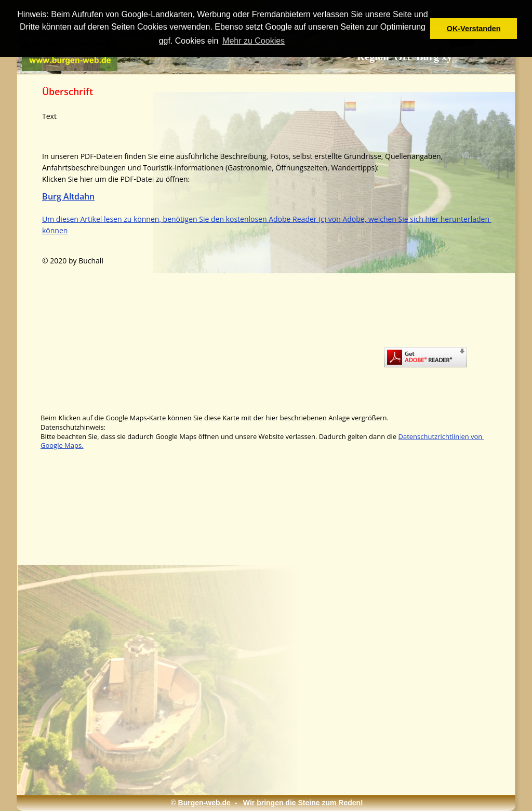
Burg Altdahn (68, 196)
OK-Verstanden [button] (474, 29)
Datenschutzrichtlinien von (441, 436)
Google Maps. (62, 445)
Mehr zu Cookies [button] (254, 41)
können (55, 230)
